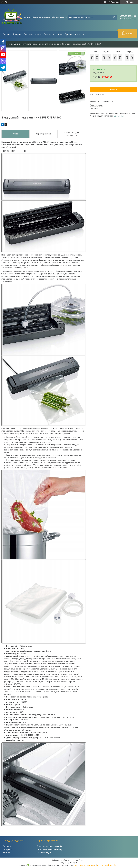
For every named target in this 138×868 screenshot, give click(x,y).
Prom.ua (83, 860)
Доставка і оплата (33, 34)
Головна (7, 34)
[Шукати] (114, 17)
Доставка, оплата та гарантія (49, 846)
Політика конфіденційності (108, 865)
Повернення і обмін (53, 34)
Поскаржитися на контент (85, 865)
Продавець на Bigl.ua (69, 863)
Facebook (7, 846)
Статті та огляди (44, 853)
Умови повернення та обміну (49, 849)
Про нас (69, 34)
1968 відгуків (113, 2)
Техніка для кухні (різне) (49, 44)
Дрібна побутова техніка (25, 44)
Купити (113, 90)
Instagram (7, 849)
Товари (16, 34)
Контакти (79, 34)
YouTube (7, 853)
